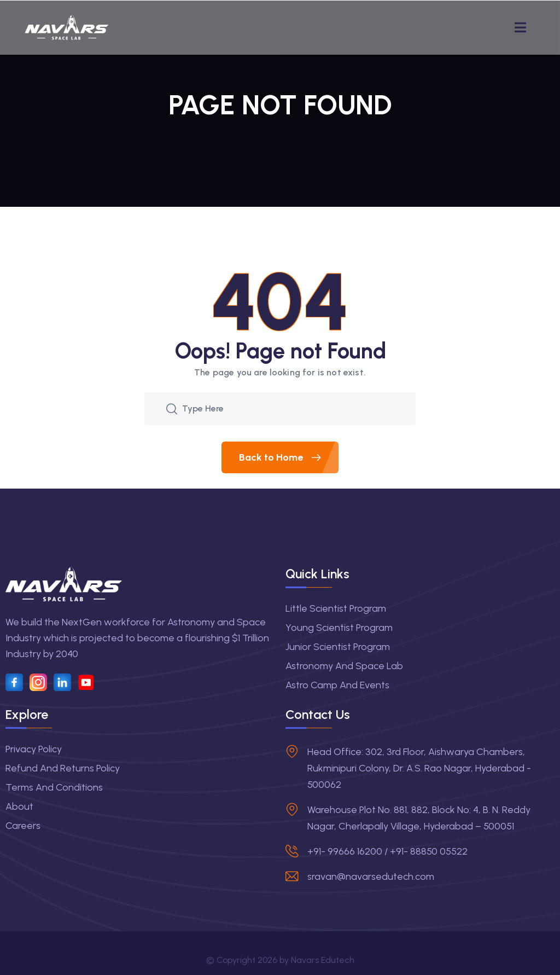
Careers (23, 826)
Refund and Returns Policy (63, 768)
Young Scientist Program (339, 628)
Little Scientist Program (336, 608)
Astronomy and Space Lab (344, 666)
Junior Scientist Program (338, 647)
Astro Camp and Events (337, 685)
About (19, 806)
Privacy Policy (34, 749)
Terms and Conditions (54, 787)
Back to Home (289, 457)
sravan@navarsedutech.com (371, 877)
